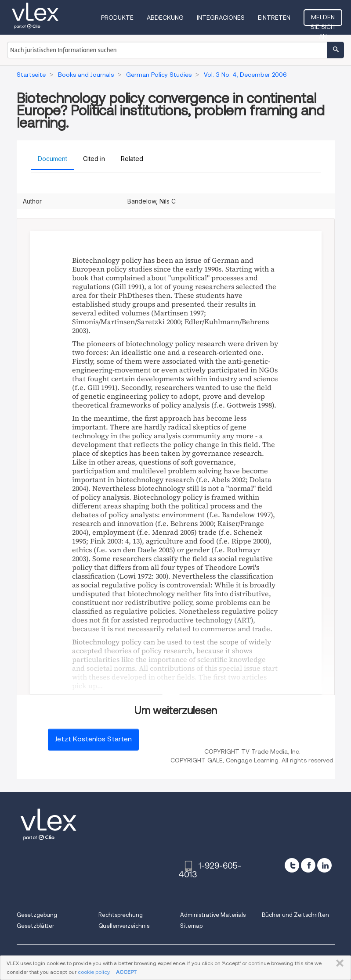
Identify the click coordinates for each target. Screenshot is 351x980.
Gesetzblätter (35, 926)
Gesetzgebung (37, 915)
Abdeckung (165, 18)
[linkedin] (324, 865)
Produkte (117, 18)
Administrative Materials (213, 915)
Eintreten (274, 18)
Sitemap (191, 926)
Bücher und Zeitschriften (295, 915)
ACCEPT (126, 972)
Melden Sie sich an (323, 20)
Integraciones (221, 18)
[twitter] (292, 865)
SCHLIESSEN (338, 963)
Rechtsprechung (121, 915)
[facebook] (308, 865)
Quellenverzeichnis (124, 926)
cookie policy (94, 972)
